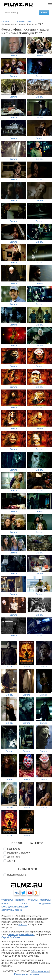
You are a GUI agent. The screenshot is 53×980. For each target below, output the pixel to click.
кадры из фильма (16, 875)
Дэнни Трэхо (14, 857)
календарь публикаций (15, 907)
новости (20, 900)
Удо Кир (11, 861)
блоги (5, 903)
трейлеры (7, 900)
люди (24, 903)
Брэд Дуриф (14, 849)
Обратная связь (40, 971)
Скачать (14, 55)
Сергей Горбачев (11, 937)
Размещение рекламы (26, 974)
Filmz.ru (23, 925)
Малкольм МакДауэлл (19, 853)
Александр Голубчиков (21, 935)
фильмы (33, 900)
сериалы (45, 900)
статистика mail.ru (12, 910)
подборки (45, 903)
